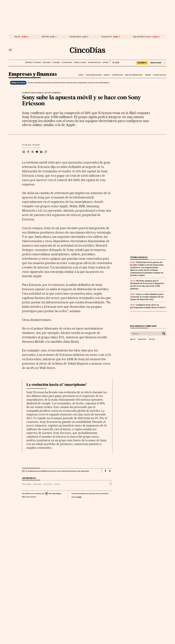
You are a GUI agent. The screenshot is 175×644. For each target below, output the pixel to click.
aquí (79, 497)
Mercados (47, 63)
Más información (29, 497)
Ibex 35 (17, 37)
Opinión (105, 63)
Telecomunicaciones (94, 75)
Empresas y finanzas (33, 63)
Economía (56, 63)
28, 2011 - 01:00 (31, 145)
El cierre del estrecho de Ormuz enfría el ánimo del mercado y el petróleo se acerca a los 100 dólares (68, 83)
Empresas (37, 484)
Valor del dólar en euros (142, 37)
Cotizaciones (67, 63)
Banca (81, 75)
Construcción (117, 75)
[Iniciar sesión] (158, 63)
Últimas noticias (94, 63)
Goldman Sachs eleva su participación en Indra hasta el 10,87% (148, 306)
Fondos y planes (80, 63)
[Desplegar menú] (11, 50)
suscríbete (142, 63)
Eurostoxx (142, 339)
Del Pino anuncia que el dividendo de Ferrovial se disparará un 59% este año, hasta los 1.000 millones (147, 285)
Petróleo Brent (75, 37)
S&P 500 (45, 37)
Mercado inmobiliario (134, 75)
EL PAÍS (115, 62)
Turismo (148, 75)
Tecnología (27, 484)
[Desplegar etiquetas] (111, 484)
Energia (107, 75)
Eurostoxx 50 (107, 37)
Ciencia (57, 484)
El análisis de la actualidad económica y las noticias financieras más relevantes (57, 471)
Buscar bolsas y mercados (143, 326)
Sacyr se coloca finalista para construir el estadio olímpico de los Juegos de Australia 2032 (147, 297)
